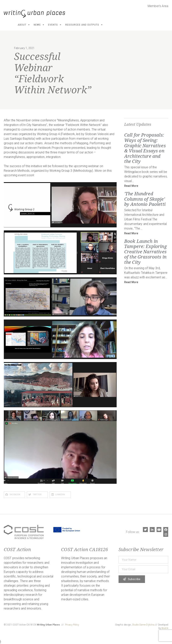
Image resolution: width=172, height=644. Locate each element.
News (39, 25)
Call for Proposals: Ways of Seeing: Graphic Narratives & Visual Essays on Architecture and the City (145, 148)
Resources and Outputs (84, 25)
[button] (14, 495)
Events (55, 25)
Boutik (165, 628)
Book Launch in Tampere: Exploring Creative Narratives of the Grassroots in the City (145, 252)
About (24, 25)
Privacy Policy (72, 625)
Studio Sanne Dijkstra (143, 625)
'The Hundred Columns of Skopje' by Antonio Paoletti (145, 199)
